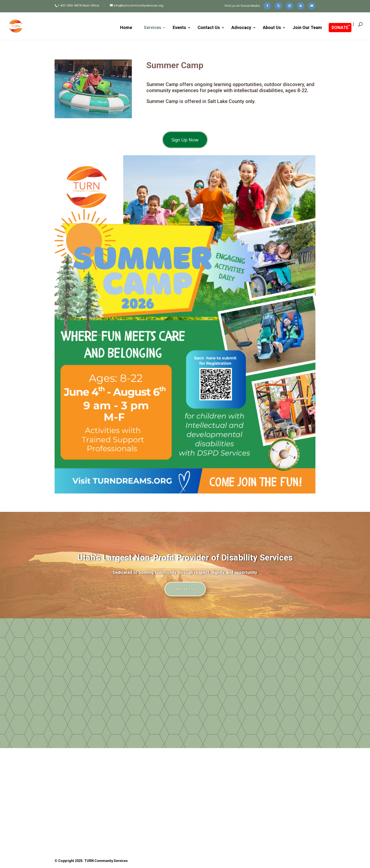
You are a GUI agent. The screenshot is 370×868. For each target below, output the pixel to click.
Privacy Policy (221, 835)
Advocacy (241, 28)
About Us (272, 28)
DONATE (340, 27)
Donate (125, 813)
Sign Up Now (185, 140)
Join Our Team (307, 28)
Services (152, 28)
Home (126, 28)
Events (179, 28)
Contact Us (209, 28)
